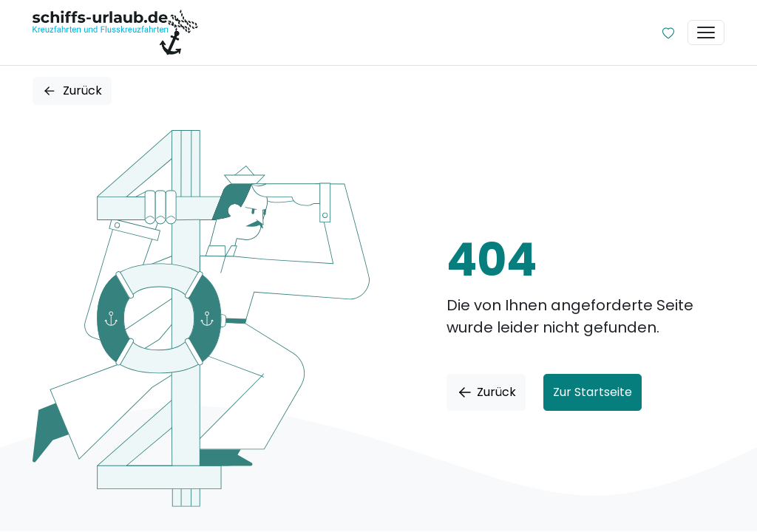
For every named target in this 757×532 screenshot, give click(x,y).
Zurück (72, 91)
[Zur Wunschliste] (668, 33)
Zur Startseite (593, 392)
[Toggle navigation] (706, 33)
